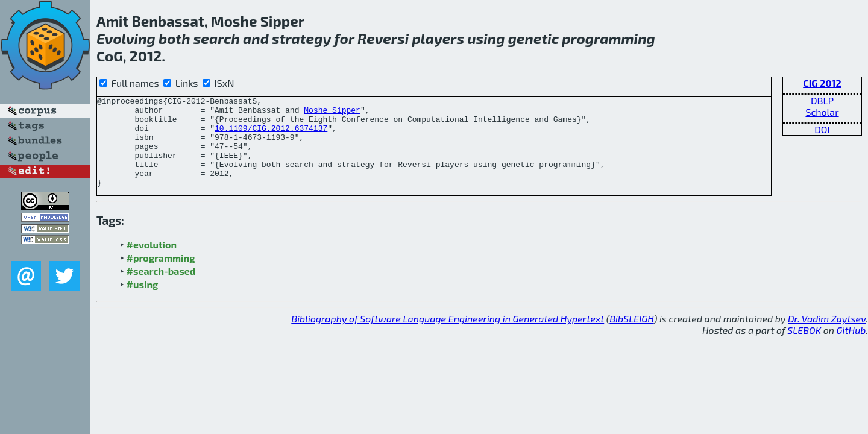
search (217, 38)
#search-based (161, 289)
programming (609, 38)
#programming (161, 276)
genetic (533, 38)
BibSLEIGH (631, 337)
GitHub (851, 348)
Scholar (822, 112)
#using (143, 302)
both (174, 38)
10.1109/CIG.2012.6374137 (271, 135)
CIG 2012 (822, 83)
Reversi (383, 38)
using (486, 38)
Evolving (126, 38)
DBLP (822, 100)
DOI (822, 129)
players (439, 38)
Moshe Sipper (332, 113)
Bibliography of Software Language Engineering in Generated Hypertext (448, 337)
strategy (301, 38)
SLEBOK (804, 348)
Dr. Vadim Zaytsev (827, 337)
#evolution (152, 263)
